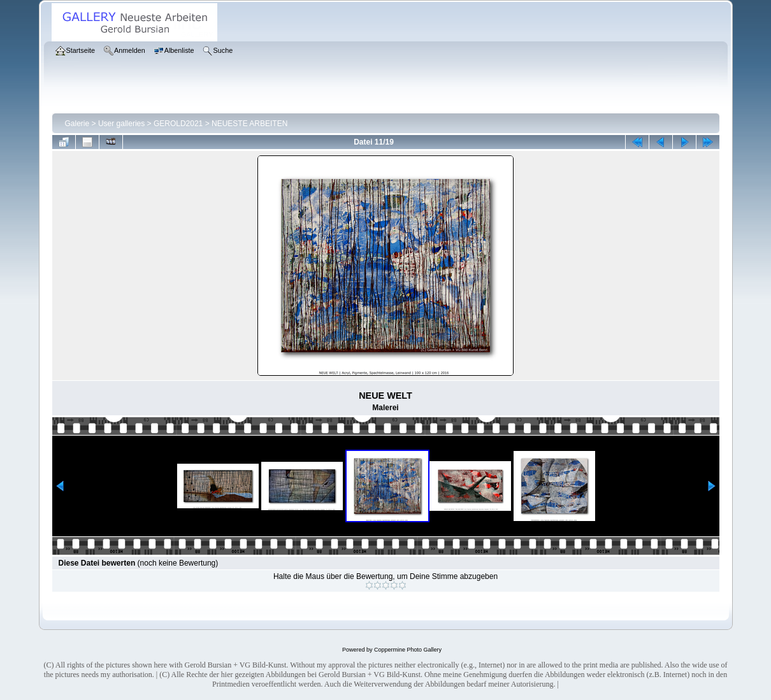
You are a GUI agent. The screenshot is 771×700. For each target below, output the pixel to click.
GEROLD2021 (178, 124)
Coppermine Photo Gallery (408, 650)
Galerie (77, 124)
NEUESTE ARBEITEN (249, 124)
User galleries (121, 124)
